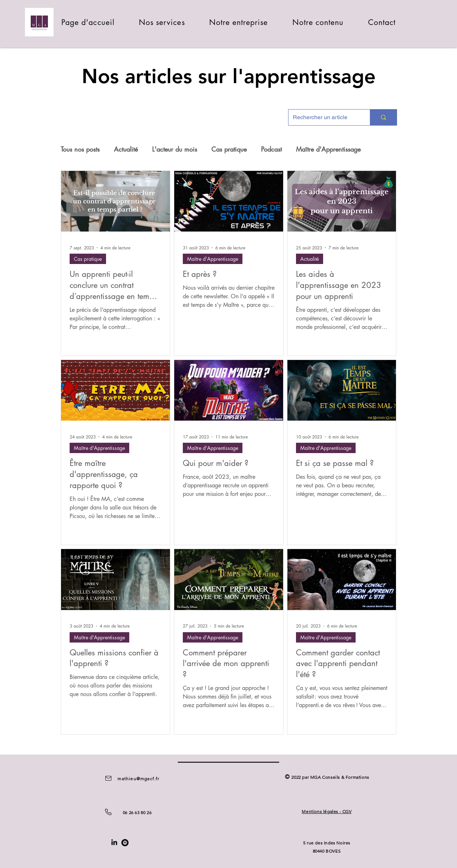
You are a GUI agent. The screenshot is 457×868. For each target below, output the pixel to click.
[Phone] (108, 812)
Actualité (126, 149)
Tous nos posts (80, 149)
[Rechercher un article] (324, 117)
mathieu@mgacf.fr (138, 779)
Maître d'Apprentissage (328, 149)
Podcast (271, 149)
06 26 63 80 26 (137, 813)
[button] (162, 22)
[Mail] (108, 778)
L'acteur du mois (175, 149)
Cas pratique (229, 149)
